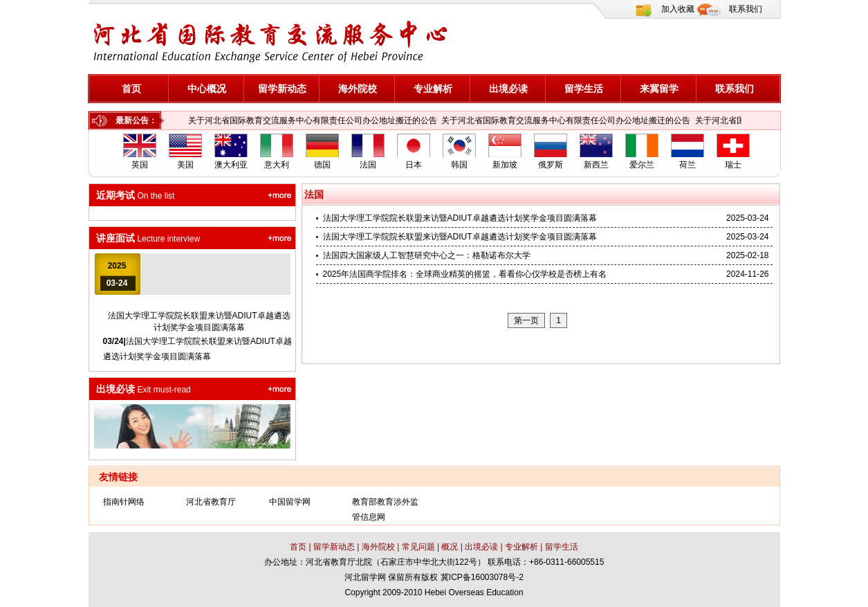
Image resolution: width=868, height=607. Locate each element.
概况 (451, 547)
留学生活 (584, 89)
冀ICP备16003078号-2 (482, 577)
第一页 (526, 320)
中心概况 (207, 89)
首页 (131, 89)
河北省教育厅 (211, 502)
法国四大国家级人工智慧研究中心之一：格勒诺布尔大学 (427, 255)
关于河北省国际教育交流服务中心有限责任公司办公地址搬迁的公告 (313, 120)
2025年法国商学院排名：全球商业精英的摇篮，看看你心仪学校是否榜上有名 (465, 274)
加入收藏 (678, 9)
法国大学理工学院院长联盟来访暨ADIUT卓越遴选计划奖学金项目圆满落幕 (460, 218)
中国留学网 (290, 502)
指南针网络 (124, 502)
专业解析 (433, 89)
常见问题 (417, 547)
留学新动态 (282, 89)
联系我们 (746, 9)
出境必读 (508, 89)
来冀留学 (659, 89)
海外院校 (358, 89)
